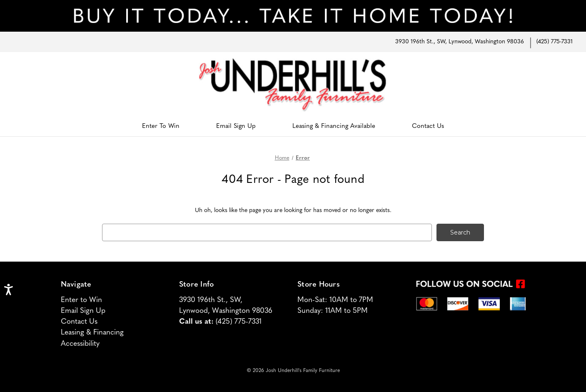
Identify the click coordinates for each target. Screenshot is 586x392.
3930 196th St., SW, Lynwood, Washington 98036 (460, 42)
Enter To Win (161, 126)
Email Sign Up (236, 126)
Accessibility (80, 344)
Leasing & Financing (92, 333)
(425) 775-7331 (555, 42)
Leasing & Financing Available (334, 126)
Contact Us (428, 126)
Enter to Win (81, 300)
